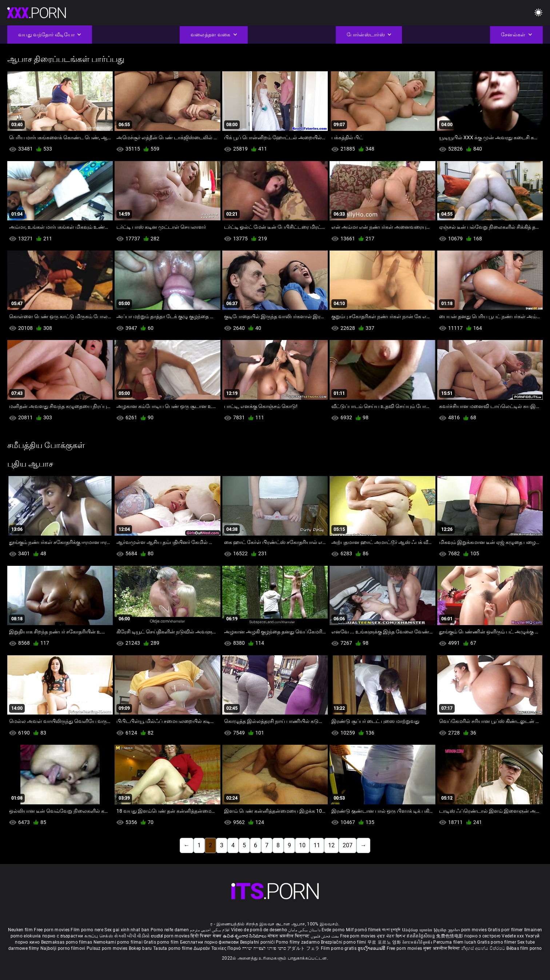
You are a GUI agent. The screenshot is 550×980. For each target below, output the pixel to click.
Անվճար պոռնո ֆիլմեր (425, 930)
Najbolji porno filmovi (63, 948)
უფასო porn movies (468, 930)
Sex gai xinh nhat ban (127, 930)
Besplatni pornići (258, 942)
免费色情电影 (450, 936)
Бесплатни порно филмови (210, 942)
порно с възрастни (63, 936)
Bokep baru (140, 948)
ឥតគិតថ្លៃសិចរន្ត (421, 936)
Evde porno (333, 930)
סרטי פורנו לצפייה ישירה (264, 948)
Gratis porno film (162, 942)
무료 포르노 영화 (385, 942)
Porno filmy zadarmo (298, 942)
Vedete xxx (513, 936)
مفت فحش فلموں (325, 936)
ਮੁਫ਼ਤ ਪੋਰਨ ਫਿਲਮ (392, 936)
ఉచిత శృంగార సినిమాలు (245, 936)
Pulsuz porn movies (108, 948)
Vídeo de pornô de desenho (259, 930)
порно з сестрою (482, 936)
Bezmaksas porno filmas (67, 942)
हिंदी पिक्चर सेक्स (206, 936)
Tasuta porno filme (173, 948)
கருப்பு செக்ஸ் (99, 936)
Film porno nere (87, 930)
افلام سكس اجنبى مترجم (210, 930)
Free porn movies (52, 930)
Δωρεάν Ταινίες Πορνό (218, 948)
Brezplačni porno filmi (344, 942)
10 (302, 845)
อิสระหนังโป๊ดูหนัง (418, 942)
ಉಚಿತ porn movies (171, 936)
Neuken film (20, 930)
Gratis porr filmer (506, 930)
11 (317, 845)
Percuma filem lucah (455, 942)
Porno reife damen (170, 930)
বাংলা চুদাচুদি (391, 930)
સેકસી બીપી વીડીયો (132, 936)
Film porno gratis (339, 948)
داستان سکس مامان (304, 930)
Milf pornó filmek (363, 930)
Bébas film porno (524, 948)
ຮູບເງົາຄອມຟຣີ (372, 948)
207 (348, 845)
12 (331, 845)
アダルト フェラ (303, 948)
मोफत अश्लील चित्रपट (289, 936)
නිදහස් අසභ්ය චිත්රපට (484, 948)
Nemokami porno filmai (119, 942)
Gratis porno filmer (497, 942)
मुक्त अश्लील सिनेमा (442, 948)
